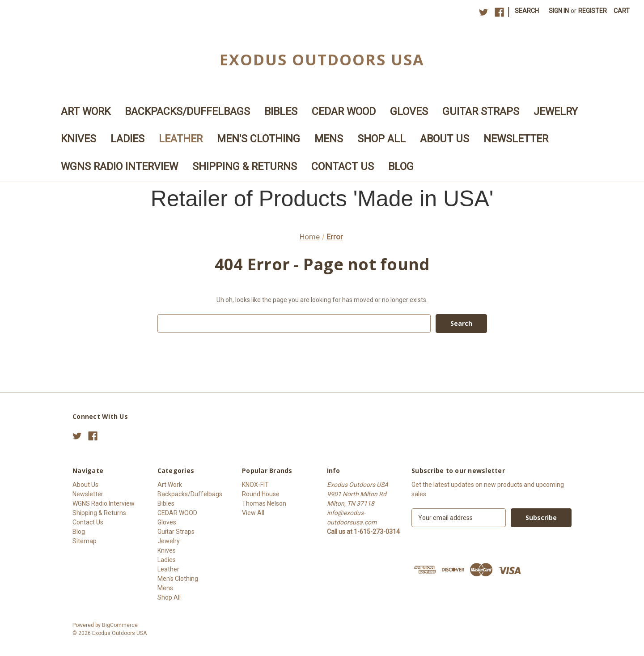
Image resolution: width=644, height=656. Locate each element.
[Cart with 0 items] (622, 11)
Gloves (409, 112)
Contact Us (343, 167)
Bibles (281, 112)
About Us (445, 139)
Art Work (86, 112)
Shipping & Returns (245, 167)
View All (253, 513)
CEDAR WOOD (344, 112)
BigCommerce (120, 625)
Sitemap (85, 541)
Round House (261, 494)
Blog (401, 167)
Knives (78, 139)
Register (593, 11)
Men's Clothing (258, 139)
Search (527, 11)
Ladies (127, 139)
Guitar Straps (481, 112)
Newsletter (516, 139)
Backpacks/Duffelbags (187, 112)
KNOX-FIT (255, 485)
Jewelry (556, 112)
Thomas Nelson (264, 503)
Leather (181, 139)
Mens (329, 139)
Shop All (381, 139)
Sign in (559, 11)
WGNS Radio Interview (119, 167)
